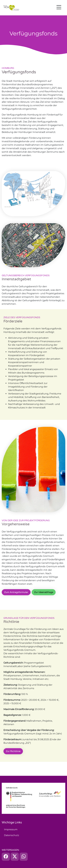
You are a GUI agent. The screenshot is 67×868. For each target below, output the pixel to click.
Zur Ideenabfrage (44, 592)
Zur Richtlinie (13, 751)
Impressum (11, 829)
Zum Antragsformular (16, 592)
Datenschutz (12, 835)
